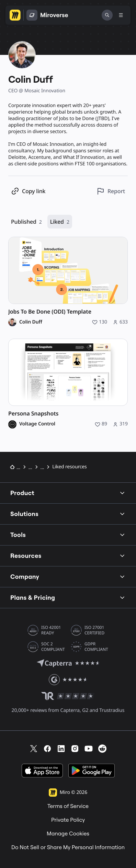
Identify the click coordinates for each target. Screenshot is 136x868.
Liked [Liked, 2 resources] (60, 222)
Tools (68, 535)
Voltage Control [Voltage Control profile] (37, 424)
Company (68, 577)
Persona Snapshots (33, 414)
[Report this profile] (111, 191)
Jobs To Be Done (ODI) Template (50, 312)
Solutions (68, 514)
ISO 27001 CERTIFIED (94, 630)
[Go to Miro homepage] (15, 15)
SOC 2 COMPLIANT (53, 647)
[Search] (107, 15)
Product (68, 493)
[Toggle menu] (121, 15)
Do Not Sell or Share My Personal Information (68, 847)
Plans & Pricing (68, 597)
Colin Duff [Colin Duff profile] (31, 322)
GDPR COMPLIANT (96, 647)
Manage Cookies (68, 834)
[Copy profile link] (28, 191)
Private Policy (68, 820)
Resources (68, 556)
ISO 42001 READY (51, 630)
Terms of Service (68, 806)
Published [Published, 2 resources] (26, 222)
